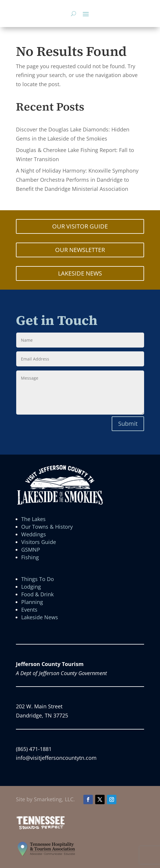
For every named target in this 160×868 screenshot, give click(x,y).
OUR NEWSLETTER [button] (80, 250)
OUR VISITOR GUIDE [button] (80, 226)
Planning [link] (32, 602)
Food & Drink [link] (37, 594)
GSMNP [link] (31, 550)
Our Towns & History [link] (47, 527)
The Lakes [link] (33, 519)
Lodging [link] (31, 587)
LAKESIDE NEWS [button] (80, 273)
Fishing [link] (30, 557)
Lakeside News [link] (40, 617)
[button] (86, 14)
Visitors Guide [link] (39, 542)
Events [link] (29, 610)
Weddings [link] (34, 534)
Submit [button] (128, 424)
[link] (41, 828)
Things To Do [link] (38, 579)
